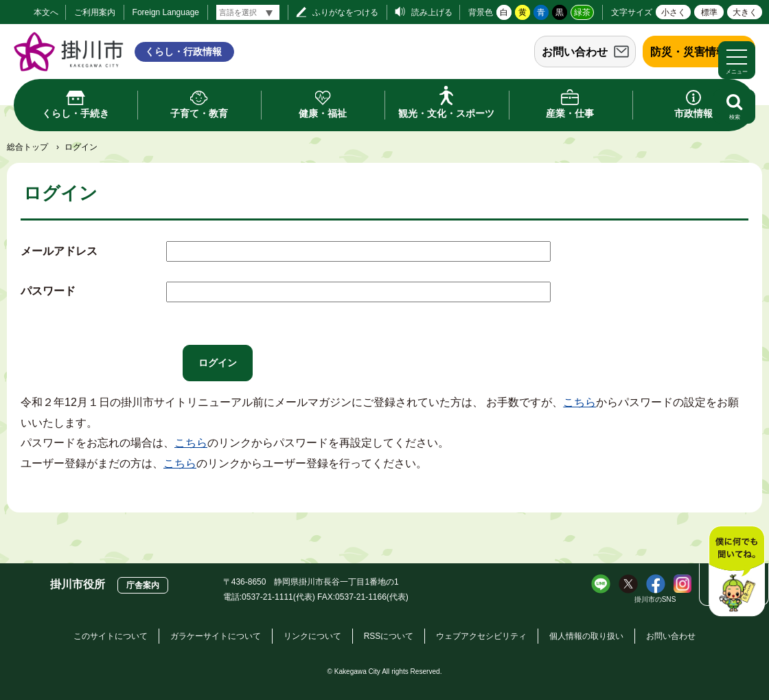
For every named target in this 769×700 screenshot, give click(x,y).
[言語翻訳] (248, 12)
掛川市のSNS (655, 599)
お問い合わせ (575, 52)
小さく (674, 12)
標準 (709, 12)
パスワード (48, 291)
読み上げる (432, 12)
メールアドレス (59, 251)
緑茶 (582, 12)
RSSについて (389, 636)
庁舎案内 (143, 585)
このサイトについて (111, 636)
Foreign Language (166, 12)
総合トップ (27, 147)
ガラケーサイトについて (216, 636)
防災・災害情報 (689, 52)
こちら (579, 402)
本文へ (46, 12)
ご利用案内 (95, 12)
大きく (745, 12)
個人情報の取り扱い (586, 636)
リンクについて (312, 636)
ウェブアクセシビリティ (481, 636)
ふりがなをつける (345, 12)
